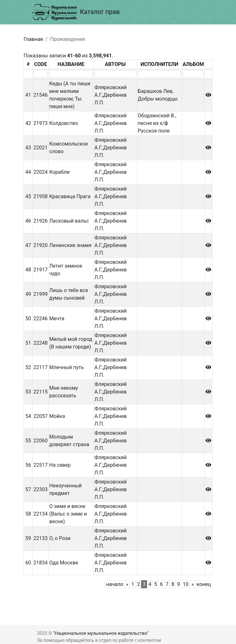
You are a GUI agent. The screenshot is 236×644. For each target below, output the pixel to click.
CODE (40, 64)
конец (204, 584)
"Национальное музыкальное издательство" (101, 633)
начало (115, 584)
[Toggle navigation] (195, 12)
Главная (33, 39)
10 (185, 584)
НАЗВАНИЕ (71, 64)
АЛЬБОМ (193, 64)
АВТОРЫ (115, 64)
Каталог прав (76, 12)
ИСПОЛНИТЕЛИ (159, 64)
